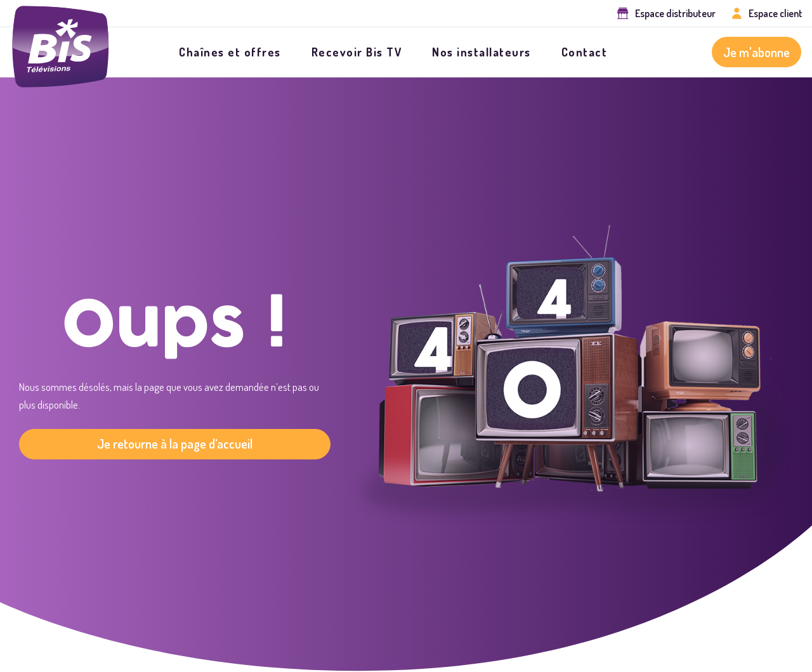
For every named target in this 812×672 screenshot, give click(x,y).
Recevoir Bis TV (357, 52)
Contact (585, 52)
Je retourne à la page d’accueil (175, 444)
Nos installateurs (481, 52)
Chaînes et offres (230, 52)
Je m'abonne (756, 52)
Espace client (776, 13)
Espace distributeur (675, 13)
